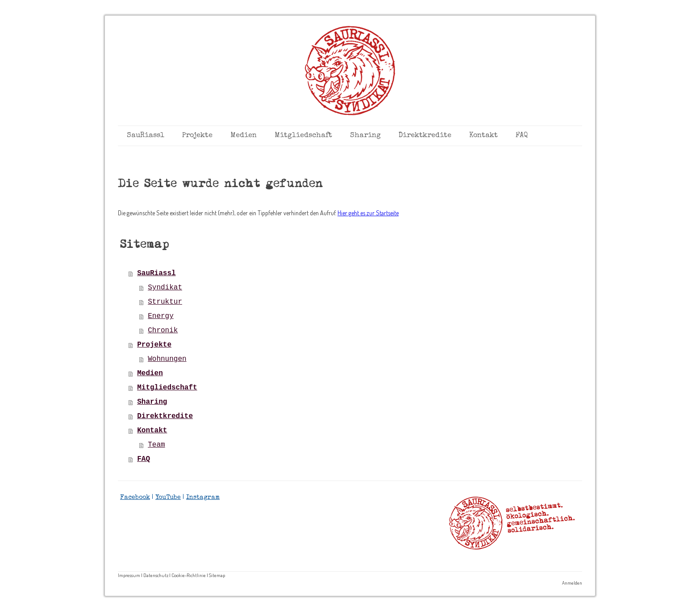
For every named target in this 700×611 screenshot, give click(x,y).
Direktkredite (425, 136)
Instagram (203, 498)
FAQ (522, 136)
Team (156, 445)
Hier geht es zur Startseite (368, 213)
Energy (161, 316)
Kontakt (483, 136)
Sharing (365, 136)
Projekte (197, 136)
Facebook (135, 498)
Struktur (165, 302)
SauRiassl (146, 136)
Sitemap (217, 575)
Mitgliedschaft (303, 136)
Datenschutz (156, 575)
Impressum (129, 575)
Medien (244, 136)
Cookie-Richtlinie (189, 575)
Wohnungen (167, 359)
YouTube (168, 498)
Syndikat (165, 288)
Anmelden (572, 583)
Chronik (163, 331)
